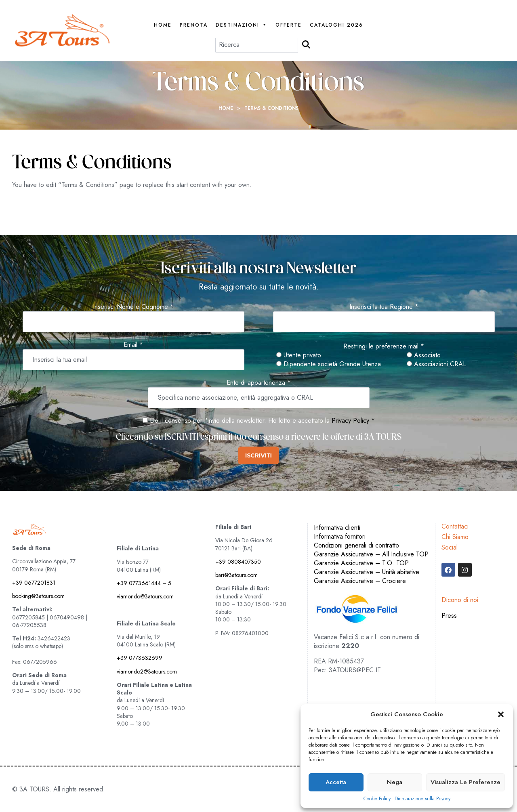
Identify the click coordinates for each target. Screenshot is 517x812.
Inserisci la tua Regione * (384, 307)
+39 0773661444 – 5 (144, 583)
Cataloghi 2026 (336, 25)
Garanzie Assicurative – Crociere (360, 581)
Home (163, 25)
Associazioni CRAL (436, 364)
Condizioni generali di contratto (356, 545)
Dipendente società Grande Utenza (329, 364)
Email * (133, 345)
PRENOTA (194, 25)
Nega (395, 782)
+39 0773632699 (140, 658)
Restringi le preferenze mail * (384, 346)
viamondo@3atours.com (145, 596)
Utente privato (299, 355)
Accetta (336, 782)
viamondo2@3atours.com (147, 671)
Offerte (289, 25)
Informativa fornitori (340, 536)
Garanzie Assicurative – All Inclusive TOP (371, 554)
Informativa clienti (337, 528)
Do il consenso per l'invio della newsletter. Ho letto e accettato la (236, 421)
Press (449, 616)
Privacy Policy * (353, 421)
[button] (501, 714)
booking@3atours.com (38, 596)
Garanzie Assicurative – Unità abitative (367, 572)
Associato (424, 355)
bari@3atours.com (236, 575)
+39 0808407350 (238, 562)
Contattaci (455, 526)
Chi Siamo (455, 537)
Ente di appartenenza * (259, 383)
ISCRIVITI (258, 455)
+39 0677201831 (34, 583)
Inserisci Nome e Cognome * (133, 307)
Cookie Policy (377, 799)
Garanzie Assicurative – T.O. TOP (361, 563)
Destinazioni (242, 25)
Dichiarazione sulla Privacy (422, 799)
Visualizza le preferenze (466, 782)
